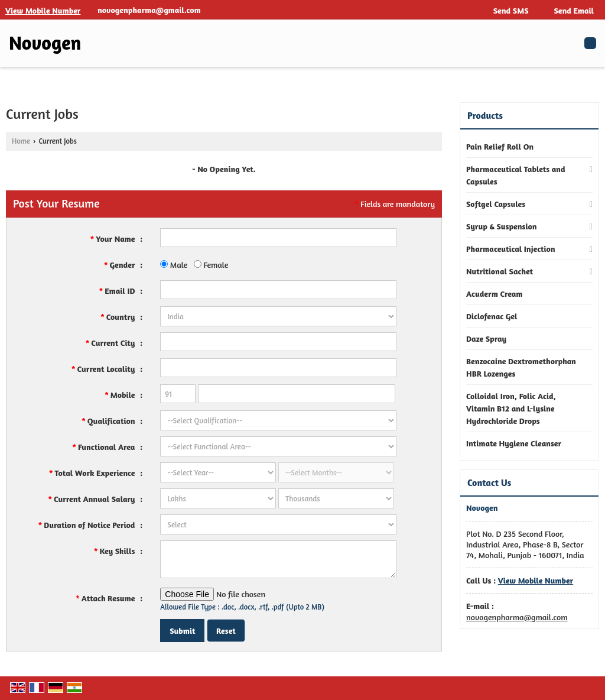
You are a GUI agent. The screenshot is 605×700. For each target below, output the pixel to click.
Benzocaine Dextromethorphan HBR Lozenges (521, 367)
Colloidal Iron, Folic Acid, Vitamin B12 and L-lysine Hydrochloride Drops (511, 408)
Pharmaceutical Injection (511, 249)
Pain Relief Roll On (500, 146)
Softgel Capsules (496, 204)
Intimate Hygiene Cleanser (514, 443)
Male (174, 265)
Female (211, 265)
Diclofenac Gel (492, 316)
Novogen (45, 43)
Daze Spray (486, 338)
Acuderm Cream (494, 294)
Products (485, 115)
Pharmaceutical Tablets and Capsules (516, 175)
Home (21, 141)
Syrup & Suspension (502, 226)
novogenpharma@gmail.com (149, 10)
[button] (43, 10)
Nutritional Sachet (500, 271)
